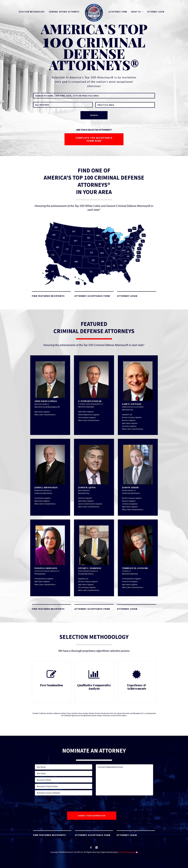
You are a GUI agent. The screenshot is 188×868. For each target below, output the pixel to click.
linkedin (97, 848)
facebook (91, 848)
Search (94, 115)
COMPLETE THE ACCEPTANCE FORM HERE (94, 139)
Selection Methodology (32, 12)
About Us (136, 12)
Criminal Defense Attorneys (64, 12)
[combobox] (125, 105)
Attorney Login (156, 12)
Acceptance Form (118, 12)
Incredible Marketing (127, 852)
